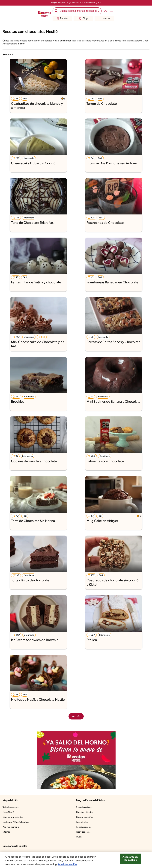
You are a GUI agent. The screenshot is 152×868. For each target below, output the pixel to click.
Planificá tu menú (11, 827)
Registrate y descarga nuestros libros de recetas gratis (76, 3)
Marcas (104, 19)
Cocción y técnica (85, 812)
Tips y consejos (83, 832)
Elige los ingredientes (13, 817)
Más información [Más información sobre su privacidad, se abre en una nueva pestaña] (67, 865)
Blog (83, 19)
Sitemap (6, 832)
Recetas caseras (84, 827)
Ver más (76, 716)
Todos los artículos (85, 807)
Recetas (62, 19)
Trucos (79, 837)
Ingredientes (82, 822)
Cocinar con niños (85, 817)
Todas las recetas (10, 807)
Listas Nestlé (8, 812)
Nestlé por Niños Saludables (16, 822)
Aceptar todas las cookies (130, 859)
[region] (76, 860)
